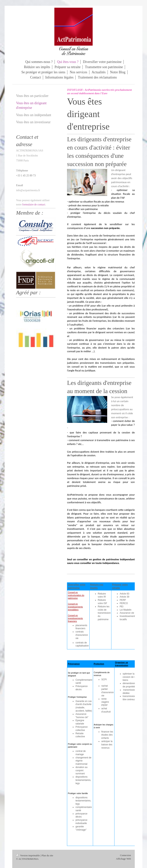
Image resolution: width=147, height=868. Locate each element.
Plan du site (47, 855)
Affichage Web (123, 859)
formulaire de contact (34, 205)
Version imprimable (28, 855)
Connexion (125, 855)
